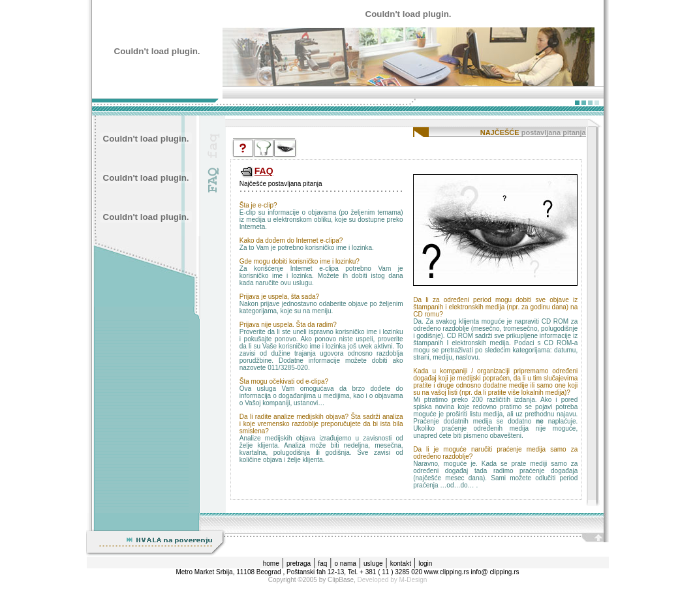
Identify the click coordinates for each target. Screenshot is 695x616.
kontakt (401, 563)
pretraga (299, 563)
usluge (373, 563)
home (271, 563)
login (425, 563)
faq (322, 563)
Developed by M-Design (393, 580)
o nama (345, 563)
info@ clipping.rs (495, 572)
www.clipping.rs (447, 572)
